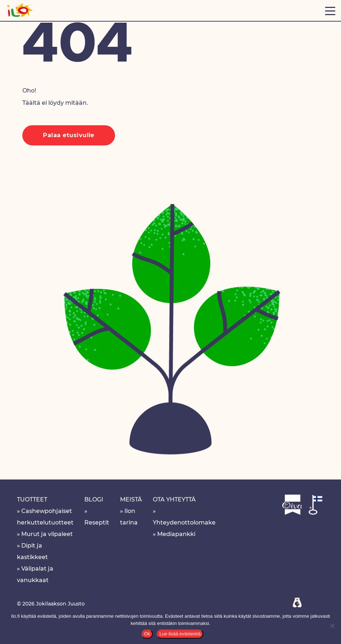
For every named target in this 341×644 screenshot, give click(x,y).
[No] (332, 626)
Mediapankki (176, 534)
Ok (147, 634)
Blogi (94, 499)
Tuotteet (32, 499)
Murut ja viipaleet (47, 534)
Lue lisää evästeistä (180, 634)
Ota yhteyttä (174, 499)
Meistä (131, 499)
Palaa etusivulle (69, 135)
